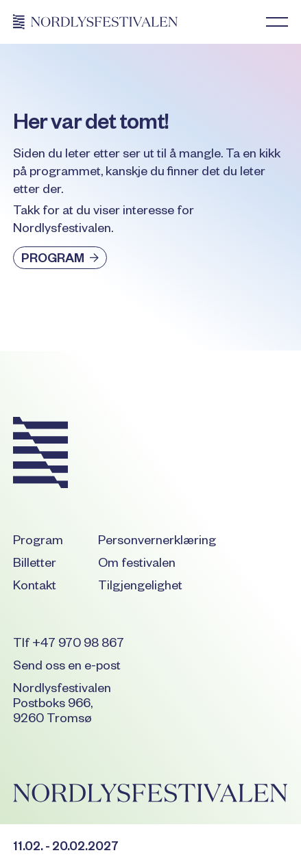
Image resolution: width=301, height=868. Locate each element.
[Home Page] (95, 22)
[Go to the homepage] (40, 455)
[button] (277, 22)
